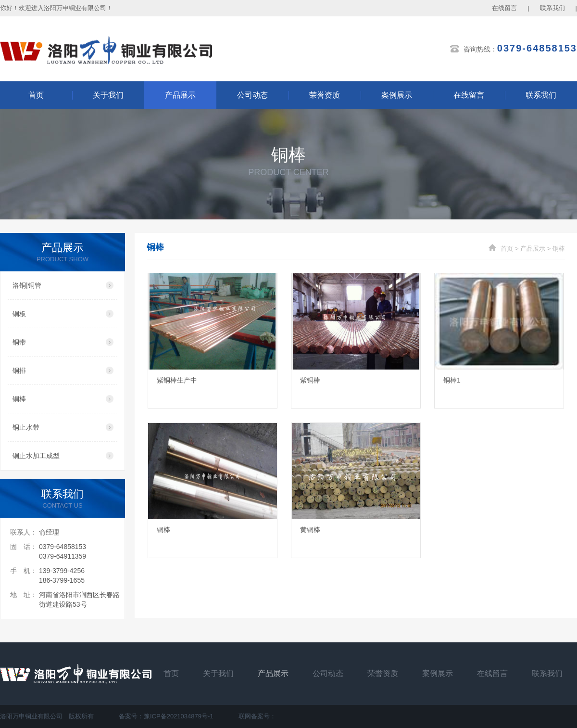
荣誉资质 (325, 95)
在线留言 (504, 8)
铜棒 (559, 249)
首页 (36, 95)
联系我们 (552, 8)
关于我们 (108, 95)
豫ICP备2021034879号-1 (179, 716)
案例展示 (397, 95)
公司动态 (252, 95)
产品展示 (180, 95)
